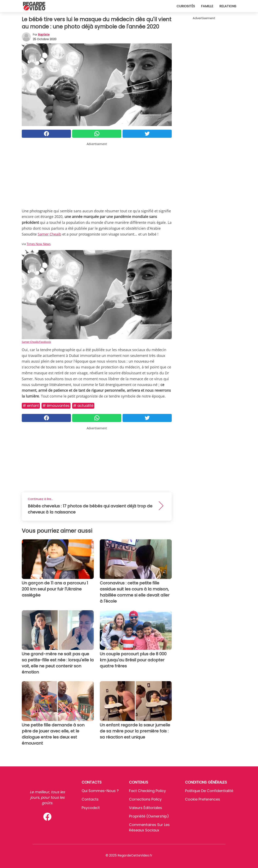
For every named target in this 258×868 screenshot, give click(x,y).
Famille (207, 6)
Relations (228, 6)
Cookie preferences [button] (203, 799)
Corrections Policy (145, 799)
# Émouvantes (56, 406)
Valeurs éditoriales (146, 808)
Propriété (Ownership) (149, 816)
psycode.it (91, 808)
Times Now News (39, 244)
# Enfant (31, 406)
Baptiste (44, 35)
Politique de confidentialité (209, 791)
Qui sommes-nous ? (100, 791)
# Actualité (83, 406)
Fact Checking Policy (147, 791)
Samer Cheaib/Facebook (36, 342)
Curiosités (186, 6)
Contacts (90, 799)
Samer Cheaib (49, 234)
